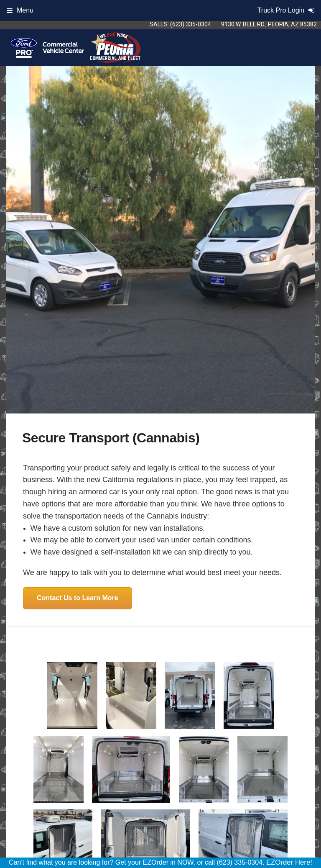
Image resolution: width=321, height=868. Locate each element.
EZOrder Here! (289, 862)
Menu (20, 10)
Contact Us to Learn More (78, 598)
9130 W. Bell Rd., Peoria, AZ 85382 (269, 24)
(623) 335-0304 (191, 24)
